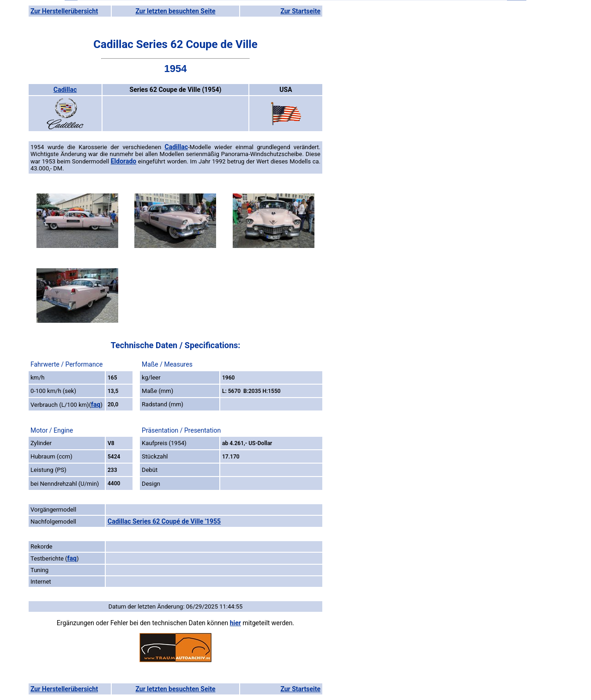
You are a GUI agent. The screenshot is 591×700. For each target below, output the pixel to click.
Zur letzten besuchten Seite (176, 11)
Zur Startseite (300, 11)
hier (235, 623)
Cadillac (65, 90)
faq (96, 404)
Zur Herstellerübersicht (64, 11)
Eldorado (124, 161)
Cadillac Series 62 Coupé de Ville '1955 (164, 521)
